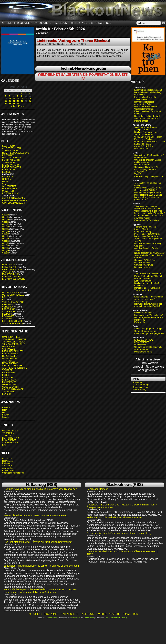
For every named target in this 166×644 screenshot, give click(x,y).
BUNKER (6, 394)
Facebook (60, 23)
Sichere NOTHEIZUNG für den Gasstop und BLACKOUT (148, 189)
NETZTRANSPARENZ (12, 158)
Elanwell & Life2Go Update (146, 220)
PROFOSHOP (9, 309)
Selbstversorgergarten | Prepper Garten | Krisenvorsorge (149, 330)
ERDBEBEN (8, 177)
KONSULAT (8, 377)
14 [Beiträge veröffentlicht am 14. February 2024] (14, 98)
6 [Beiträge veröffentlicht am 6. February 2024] (10, 96)
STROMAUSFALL (10, 151)
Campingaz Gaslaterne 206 (147, 167)
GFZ (4, 184)
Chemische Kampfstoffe (13, 473)
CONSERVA (8, 307)
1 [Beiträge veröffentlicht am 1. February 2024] (18, 93)
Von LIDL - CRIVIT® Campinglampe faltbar (149, 175)
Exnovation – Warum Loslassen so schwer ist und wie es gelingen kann (41, 566)
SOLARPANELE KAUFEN (14, 339)
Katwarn (6, 408)
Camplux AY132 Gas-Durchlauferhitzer (144, 266)
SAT (4, 445)
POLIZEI (6, 375)
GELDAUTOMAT (10, 385)
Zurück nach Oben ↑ (118, 618)
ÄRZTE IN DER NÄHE (12, 366)
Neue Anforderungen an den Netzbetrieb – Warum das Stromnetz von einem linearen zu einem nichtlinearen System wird (40, 591)
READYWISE (8, 316)
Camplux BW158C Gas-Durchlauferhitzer (145, 261)
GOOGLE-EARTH (10, 387)
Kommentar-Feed (141, 387)
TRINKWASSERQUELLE (14, 344)
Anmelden (137, 382)
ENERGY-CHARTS (11, 160)
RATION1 (7, 304)
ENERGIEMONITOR (12, 167)
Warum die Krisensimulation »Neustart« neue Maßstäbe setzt (36, 515)
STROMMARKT (10, 162)
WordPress (76, 618)
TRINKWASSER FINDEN (14, 342)
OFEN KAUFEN (9, 358)
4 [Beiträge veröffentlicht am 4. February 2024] (30, 93)
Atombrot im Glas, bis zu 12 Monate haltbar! (147, 120)
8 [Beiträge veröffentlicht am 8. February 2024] (18, 96)
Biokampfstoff (8, 470)
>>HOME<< (8, 23)
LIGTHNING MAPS (11, 438)
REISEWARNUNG (11, 193)
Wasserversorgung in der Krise (149, 211)
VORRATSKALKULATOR (14, 302)
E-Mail (100, 23)
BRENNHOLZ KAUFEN (13, 351)
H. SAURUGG (9, 265)
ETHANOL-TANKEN (11, 277)
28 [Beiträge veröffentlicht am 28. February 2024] (14, 104)
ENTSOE (6, 172)
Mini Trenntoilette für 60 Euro (147, 234)
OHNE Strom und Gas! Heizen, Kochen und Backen (148, 138)
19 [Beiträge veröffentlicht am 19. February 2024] (6, 101)
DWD (5, 412)
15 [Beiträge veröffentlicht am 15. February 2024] (18, 98)
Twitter (75, 23)
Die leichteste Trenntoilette (146, 236)
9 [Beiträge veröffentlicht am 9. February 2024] (22, 96)
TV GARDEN (8, 433)
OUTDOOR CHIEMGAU (13, 295)
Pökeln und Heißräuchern (146, 107)
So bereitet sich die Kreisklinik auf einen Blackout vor (115, 518)
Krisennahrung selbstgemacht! (148, 90)
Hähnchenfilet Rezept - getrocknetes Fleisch (145, 103)
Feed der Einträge (141, 385)
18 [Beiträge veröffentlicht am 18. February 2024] (30, 98)
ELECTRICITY (9, 146)
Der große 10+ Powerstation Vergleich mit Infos (147, 289)
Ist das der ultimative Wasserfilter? (150, 213)
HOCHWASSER (10, 189)
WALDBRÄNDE (9, 186)
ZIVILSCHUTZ (9, 392)
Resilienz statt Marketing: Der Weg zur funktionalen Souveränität (38, 542)
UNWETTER (8, 191)
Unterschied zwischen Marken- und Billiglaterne (148, 161)
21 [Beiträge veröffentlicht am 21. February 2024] (14, 101)
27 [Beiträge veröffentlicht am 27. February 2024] (10, 104)
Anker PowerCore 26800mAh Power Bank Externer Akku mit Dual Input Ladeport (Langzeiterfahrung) (148, 277)
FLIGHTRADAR (9, 440)
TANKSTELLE (9, 361)
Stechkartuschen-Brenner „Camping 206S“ (146, 129)
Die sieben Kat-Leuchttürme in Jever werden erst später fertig (119, 533)
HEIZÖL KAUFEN (10, 356)
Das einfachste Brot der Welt (147, 116)
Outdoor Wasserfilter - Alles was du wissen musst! (149, 217)
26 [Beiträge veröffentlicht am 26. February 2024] (6, 104)
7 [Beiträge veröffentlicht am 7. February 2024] (14, 96)
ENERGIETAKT (9, 170)
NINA (5, 410)
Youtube (88, 23)
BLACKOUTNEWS (83, 11)
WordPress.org (139, 389)
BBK (4, 297)
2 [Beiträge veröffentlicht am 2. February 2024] (22, 93)
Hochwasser (8, 461)
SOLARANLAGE (10, 267)
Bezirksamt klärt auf (97, 489)
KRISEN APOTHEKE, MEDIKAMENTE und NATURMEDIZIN (144, 342)
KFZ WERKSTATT (11, 380)
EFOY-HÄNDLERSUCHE (14, 279)
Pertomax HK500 (142, 165)
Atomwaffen (8, 468)
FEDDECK (7, 314)
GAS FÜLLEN (9, 349)
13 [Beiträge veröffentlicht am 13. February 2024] (10, 98)
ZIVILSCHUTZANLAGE (13, 389)
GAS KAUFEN (9, 347)
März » (21, 106)
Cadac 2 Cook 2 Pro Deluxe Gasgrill (143, 148)
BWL (4, 300)
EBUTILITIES (8, 155)
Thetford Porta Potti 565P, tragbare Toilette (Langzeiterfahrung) (146, 229)
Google (6, 215)
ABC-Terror (7, 466)
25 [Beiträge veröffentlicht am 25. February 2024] (30, 101)
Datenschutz (43, 23)
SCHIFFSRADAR (10, 443)
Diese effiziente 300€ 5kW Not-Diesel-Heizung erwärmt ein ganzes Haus (148, 197)
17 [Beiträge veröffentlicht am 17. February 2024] (26, 98)
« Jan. (14, 106)
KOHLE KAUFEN (10, 354)
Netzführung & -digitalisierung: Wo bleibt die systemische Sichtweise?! (41, 489)
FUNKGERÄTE (9, 382)
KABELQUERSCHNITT (13, 269)
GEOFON (7, 179)
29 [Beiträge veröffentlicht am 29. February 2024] (18, 104)
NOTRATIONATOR (11, 293)
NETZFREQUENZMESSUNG (16, 153)
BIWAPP (6, 415)
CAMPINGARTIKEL (11, 337)
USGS (5, 182)
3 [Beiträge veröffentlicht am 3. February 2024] (26, 93)
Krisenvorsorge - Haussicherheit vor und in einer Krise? (149, 298)
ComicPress (89, 618)
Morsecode (7, 459)
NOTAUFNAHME (10, 363)
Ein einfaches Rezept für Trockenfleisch (145, 98)
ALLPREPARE (9, 312)
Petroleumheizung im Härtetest (148, 193)
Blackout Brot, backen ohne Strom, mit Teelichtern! (147, 133)
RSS (109, 23)
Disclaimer (24, 23)
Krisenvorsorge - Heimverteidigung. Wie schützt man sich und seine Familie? (148, 304)
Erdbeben (7, 463)
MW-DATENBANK (11, 274)
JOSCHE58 (7, 272)
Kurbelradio (139, 322)
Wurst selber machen (144, 109)
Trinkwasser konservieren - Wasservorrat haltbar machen (148, 207)
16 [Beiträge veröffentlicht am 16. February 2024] (22, 98)
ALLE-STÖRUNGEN (12, 148)
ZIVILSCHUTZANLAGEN (14, 198)
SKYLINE (7, 436)
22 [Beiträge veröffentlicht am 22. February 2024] (18, 101)
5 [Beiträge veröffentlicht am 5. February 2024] (6, 96)
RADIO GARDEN (10, 431)
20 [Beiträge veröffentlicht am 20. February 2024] (10, 101)
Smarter (6, 417)
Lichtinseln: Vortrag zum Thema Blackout (73, 40)
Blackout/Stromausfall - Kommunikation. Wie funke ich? (149, 314)
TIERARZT (7, 370)
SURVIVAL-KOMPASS (12, 323)
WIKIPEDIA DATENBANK (14, 203)
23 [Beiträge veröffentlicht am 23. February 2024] (22, 101)
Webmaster (52, 618)
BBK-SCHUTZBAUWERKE (14, 201)
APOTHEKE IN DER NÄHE (15, 368)
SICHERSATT (9, 319)
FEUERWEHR (9, 373)
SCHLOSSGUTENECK (13, 321)
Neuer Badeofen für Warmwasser (149, 253)
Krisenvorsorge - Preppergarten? (149, 333)
